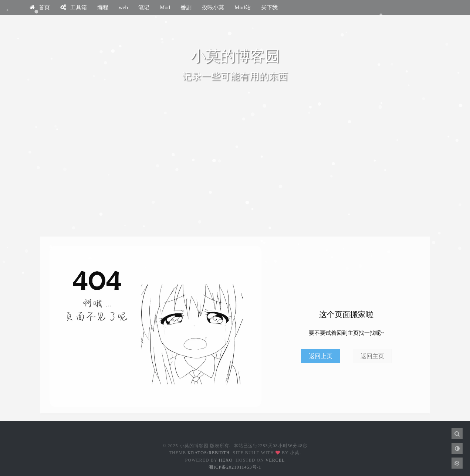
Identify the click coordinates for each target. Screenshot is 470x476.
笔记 (144, 7)
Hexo (226, 460)
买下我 (269, 7)
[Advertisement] (235, 174)
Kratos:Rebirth (209, 453)
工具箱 (74, 7)
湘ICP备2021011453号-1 (235, 467)
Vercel (275, 460)
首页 (40, 7)
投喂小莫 (213, 7)
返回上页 (321, 356)
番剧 (186, 7)
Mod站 (242, 7)
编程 (103, 7)
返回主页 (372, 356)
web (123, 7)
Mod (165, 7)
